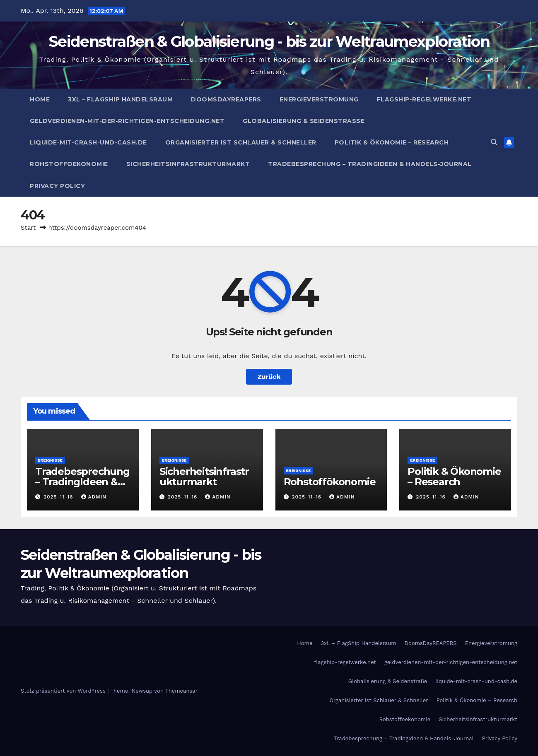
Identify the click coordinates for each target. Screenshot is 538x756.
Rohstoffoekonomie (69, 164)
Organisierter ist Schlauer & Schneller (241, 142)
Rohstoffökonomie (330, 482)
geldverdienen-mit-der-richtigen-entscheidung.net (127, 121)
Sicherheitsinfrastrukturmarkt (188, 164)
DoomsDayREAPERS (226, 99)
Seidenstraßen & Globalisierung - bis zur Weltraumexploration (269, 41)
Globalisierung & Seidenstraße (304, 121)
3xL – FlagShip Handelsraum (120, 99)
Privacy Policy (57, 186)
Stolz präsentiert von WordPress (64, 691)
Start (28, 228)
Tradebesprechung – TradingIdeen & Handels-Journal (370, 164)
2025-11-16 (59, 497)
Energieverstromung (319, 99)
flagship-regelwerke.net (424, 99)
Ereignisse (50, 460)
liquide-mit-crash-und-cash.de (88, 142)
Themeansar (181, 691)
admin (94, 497)
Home (40, 99)
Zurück (269, 377)
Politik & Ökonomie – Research (392, 142)
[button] (494, 142)
